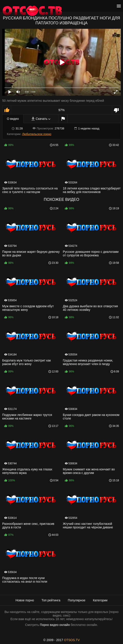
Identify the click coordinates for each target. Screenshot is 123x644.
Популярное (77, 600)
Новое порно (25, 600)
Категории (100, 600)
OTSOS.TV (72, 640)
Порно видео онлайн (55, 625)
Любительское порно (37, 134)
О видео (13, 119)
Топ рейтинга (51, 600)
